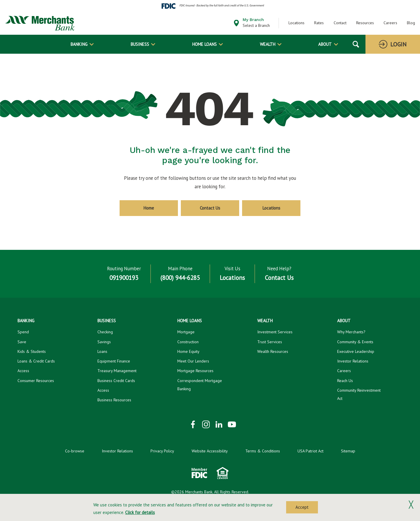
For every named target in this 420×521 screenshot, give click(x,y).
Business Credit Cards (116, 381)
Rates (319, 23)
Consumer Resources (36, 381)
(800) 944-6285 (180, 278)
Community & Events (355, 342)
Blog (411, 23)
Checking (105, 332)
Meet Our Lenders (193, 361)
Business (140, 44)
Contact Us (210, 208)
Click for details (140, 512)
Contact (340, 23)
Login (398, 44)
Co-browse (75, 451)
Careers (390, 23)
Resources (365, 23)
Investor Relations (353, 361)
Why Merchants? (351, 332)
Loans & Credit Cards (36, 361)
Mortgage (186, 332)
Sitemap (348, 451)
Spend (23, 332)
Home (149, 208)
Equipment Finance (114, 361)
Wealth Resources (273, 351)
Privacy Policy (162, 451)
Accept (302, 507)
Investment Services (275, 332)
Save (22, 342)
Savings (104, 342)
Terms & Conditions (263, 451)
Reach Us (345, 381)
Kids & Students (32, 351)
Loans (102, 351)
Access (23, 371)
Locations (296, 23)
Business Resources (114, 400)
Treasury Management (117, 371)
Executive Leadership (356, 351)
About (325, 44)
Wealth (268, 44)
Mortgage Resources (195, 371)
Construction (188, 342)
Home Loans (204, 44)
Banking (79, 44)
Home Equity (188, 351)
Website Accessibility (210, 451)
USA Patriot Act (310, 451)
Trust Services (270, 342)
